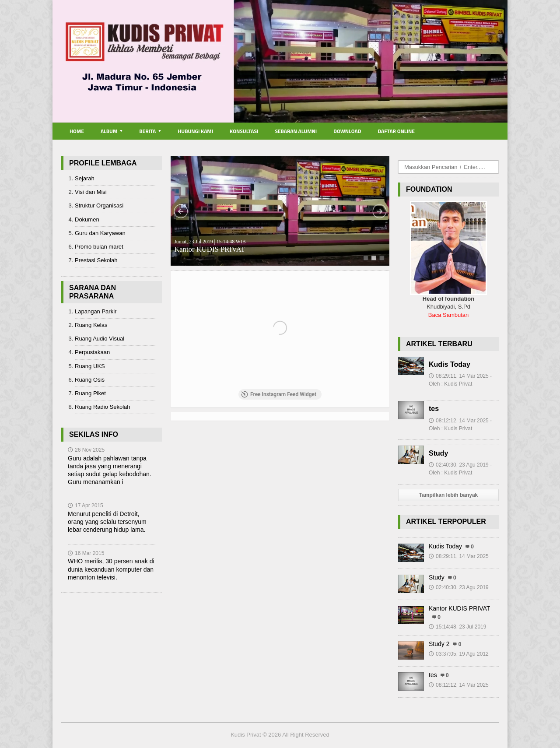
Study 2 (439, 644)
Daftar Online (396, 131)
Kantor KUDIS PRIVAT (210, 246)
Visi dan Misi (91, 192)
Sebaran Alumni (296, 131)
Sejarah (85, 178)
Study (438, 453)
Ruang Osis (90, 380)
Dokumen (87, 219)
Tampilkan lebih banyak (448, 495)
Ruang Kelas (91, 325)
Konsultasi (244, 131)
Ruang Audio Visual (100, 339)
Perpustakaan (92, 352)
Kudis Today (450, 364)
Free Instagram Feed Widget (279, 394)
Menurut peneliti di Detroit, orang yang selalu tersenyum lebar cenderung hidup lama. (107, 522)
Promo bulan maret (99, 247)
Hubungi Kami (195, 131)
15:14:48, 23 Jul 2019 (457, 627)
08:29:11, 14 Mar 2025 (459, 556)
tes (434, 409)
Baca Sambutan (449, 315)
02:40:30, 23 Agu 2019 (459, 587)
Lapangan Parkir (96, 311)
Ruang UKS (90, 366)
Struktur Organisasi (99, 205)
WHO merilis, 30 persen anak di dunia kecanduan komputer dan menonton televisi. (111, 569)
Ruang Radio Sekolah (102, 407)
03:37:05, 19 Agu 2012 (459, 654)
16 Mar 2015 (86, 553)
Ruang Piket (90, 393)
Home (77, 131)
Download (347, 131)
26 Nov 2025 (86, 450)
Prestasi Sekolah (96, 260)
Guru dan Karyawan (100, 233)
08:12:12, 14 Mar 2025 (459, 685)
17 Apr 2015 (86, 506)
